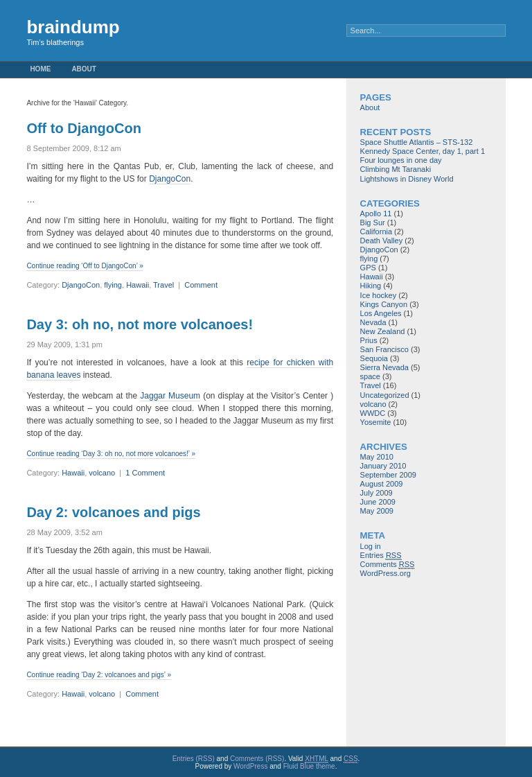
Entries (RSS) (194, 759)
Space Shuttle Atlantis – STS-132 (417, 142)
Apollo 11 (376, 213)
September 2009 (388, 475)
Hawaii (138, 285)
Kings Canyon (384, 304)
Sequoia (374, 358)
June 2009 (378, 502)
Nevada (373, 322)
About (84, 69)
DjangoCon (170, 179)
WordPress (250, 766)
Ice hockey (379, 295)
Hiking (371, 286)
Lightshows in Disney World (407, 179)
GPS (368, 268)
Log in (371, 546)
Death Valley (382, 241)
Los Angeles (381, 313)
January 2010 (383, 466)
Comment (201, 285)
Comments (388, 565)
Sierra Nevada (384, 367)
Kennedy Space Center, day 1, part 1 (423, 151)
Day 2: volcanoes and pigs (113, 512)
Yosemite (376, 422)
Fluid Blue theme (309, 766)
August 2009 (382, 484)
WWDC (373, 413)
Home (40, 69)
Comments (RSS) (257, 759)
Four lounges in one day (401, 160)
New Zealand (383, 331)
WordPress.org (385, 573)
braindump (73, 27)
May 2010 (377, 457)
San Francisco (384, 349)
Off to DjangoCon (84, 128)
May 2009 (377, 511)
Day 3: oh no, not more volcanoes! (140, 324)
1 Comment (145, 473)
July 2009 (376, 493)
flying (113, 285)
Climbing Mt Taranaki (396, 169)
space (370, 376)
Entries (381, 556)
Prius (369, 340)
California (376, 232)
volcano (102, 473)
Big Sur (373, 222)
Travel (163, 285)
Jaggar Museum (170, 396)
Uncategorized (385, 395)
